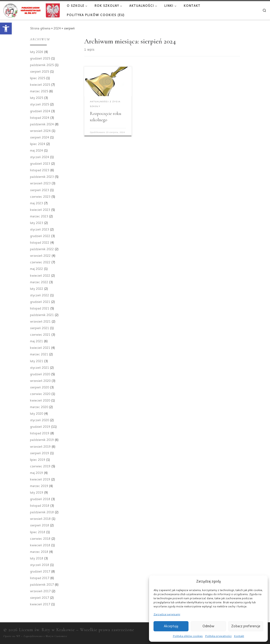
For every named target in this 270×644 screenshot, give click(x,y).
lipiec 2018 (38, 532)
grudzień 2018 (40, 499)
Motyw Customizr (57, 636)
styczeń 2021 (40, 367)
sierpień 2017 (40, 598)
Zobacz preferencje (246, 626)
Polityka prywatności (218, 636)
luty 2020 (37, 413)
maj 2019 (36, 473)
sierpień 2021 (40, 328)
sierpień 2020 (40, 387)
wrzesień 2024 (40, 131)
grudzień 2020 (40, 374)
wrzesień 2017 (40, 591)
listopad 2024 (40, 118)
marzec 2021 (39, 354)
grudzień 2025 (40, 58)
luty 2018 (37, 558)
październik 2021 (42, 315)
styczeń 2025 (40, 104)
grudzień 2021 (40, 302)
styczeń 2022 (40, 295)
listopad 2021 (40, 308)
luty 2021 (37, 361)
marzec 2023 (39, 216)
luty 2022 (37, 289)
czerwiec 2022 (40, 262)
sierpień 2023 (40, 190)
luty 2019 (37, 492)
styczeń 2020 (40, 420)
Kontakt (239, 636)
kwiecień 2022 (40, 275)
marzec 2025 (39, 91)
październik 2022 (42, 249)
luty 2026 (37, 52)
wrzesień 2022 (40, 255)
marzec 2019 (39, 486)
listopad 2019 (40, 433)
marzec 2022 (39, 282)
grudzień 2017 (40, 571)
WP (18, 636)
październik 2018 (42, 512)
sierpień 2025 (40, 71)
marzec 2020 (39, 407)
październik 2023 (42, 177)
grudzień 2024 (40, 111)
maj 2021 (36, 341)
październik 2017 (42, 584)
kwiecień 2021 (40, 348)
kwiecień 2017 (40, 604)
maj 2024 (36, 150)
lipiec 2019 (38, 460)
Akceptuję (171, 626)
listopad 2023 (40, 170)
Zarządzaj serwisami (167, 614)
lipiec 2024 (38, 144)
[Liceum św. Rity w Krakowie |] (32, 10)
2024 (57, 28)
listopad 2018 (40, 505)
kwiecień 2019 (40, 479)
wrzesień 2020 (40, 381)
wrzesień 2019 (40, 446)
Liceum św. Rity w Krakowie (47, 630)
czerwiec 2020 (40, 394)
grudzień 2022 (40, 236)
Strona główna (40, 28)
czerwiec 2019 (40, 466)
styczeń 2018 (40, 565)
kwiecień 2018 (40, 545)
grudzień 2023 (40, 163)
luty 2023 (37, 223)
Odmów (208, 626)
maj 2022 (36, 269)
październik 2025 (42, 65)
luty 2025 (37, 98)
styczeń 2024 (40, 157)
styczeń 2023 (40, 229)
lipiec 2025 (38, 78)
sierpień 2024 (40, 137)
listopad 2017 (40, 578)
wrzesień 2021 (40, 321)
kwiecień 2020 (40, 400)
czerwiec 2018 (40, 538)
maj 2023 (36, 203)
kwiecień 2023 (40, 210)
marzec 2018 (39, 552)
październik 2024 (42, 124)
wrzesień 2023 (40, 183)
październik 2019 (42, 440)
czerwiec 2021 (40, 334)
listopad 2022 (40, 242)
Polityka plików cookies (188, 636)
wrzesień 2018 (40, 519)
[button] (6, 29)
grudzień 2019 (40, 427)
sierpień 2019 (40, 453)
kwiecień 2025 (40, 84)
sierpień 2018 (40, 525)
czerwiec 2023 (40, 196)
